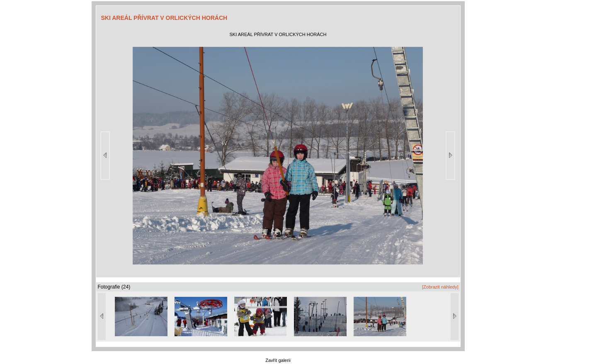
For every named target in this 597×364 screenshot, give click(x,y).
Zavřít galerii (278, 360)
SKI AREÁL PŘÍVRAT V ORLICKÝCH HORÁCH (164, 18)
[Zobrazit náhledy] (440, 287)
